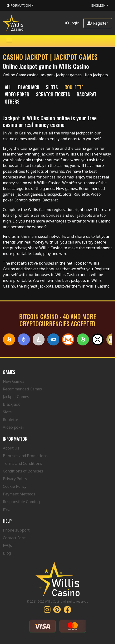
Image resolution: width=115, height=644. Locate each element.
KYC (6, 509)
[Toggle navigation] (9, 41)
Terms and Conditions (22, 463)
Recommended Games (22, 389)
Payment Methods (19, 494)
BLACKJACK (29, 87)
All (8, 87)
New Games (14, 381)
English (98, 5)
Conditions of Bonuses (23, 471)
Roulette (10, 420)
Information (19, 5)
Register (98, 23)
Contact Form (15, 538)
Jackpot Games (16, 397)
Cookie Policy (15, 486)
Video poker (14, 427)
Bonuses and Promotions (25, 456)
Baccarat (87, 94)
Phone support (16, 530)
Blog (7, 553)
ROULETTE (74, 87)
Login (72, 23)
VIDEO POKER (17, 94)
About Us (11, 448)
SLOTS (52, 87)
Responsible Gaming (21, 502)
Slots (7, 412)
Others (12, 101)
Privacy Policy (15, 479)
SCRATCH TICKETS (53, 94)
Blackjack (11, 404)
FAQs (7, 545)
